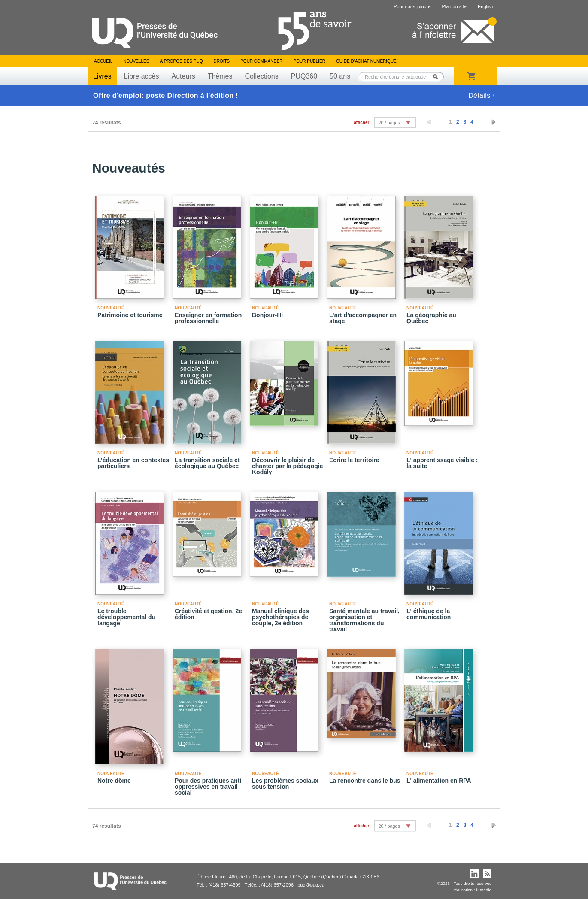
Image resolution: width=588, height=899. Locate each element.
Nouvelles (136, 61)
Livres (102, 76)
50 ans (340, 76)
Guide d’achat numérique (366, 61)
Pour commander (261, 61)
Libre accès (142, 76)
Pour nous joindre (412, 6)
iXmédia (484, 890)
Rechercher (438, 77)
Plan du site (454, 6)
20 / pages (389, 123)
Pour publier (309, 61)
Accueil (103, 61)
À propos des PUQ (181, 61)
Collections (261, 76)
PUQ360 (304, 76)
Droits (221, 61)
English (485, 6)
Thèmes (220, 76)
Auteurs (183, 76)
